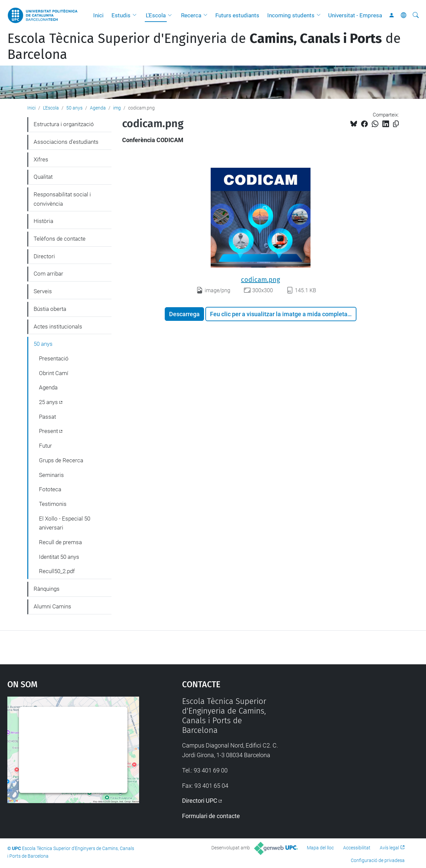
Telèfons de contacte (60, 239)
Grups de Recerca (61, 460)
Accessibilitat (357, 848)
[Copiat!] (396, 124)
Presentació (54, 358)
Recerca (191, 15)
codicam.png (260, 280)
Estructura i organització (64, 124)
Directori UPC (200, 801)
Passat (47, 417)
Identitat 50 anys (59, 557)
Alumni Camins (52, 606)
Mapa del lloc (320, 848)
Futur (45, 446)
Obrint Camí (54, 373)
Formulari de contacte (211, 816)
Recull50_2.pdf (57, 571)
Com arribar (48, 274)
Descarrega (184, 314)
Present (48, 431)
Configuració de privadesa (378, 860)
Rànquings (47, 589)
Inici (98, 15)
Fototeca (50, 489)
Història (43, 221)
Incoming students (291, 15)
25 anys (48, 402)
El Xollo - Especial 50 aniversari (65, 523)
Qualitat (43, 177)
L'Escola (156, 15)
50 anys (74, 108)
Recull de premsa (60, 542)
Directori (44, 256)
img (117, 108)
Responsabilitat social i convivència (62, 199)
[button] (136, 15)
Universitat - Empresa (355, 15)
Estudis (121, 15)
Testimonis (53, 504)
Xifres (41, 159)
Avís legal (389, 848)
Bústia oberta (50, 309)
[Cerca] (416, 15)
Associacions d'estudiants (66, 142)
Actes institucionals (58, 326)
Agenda (98, 108)
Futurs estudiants (237, 15)
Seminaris (51, 475)
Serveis (43, 291)
